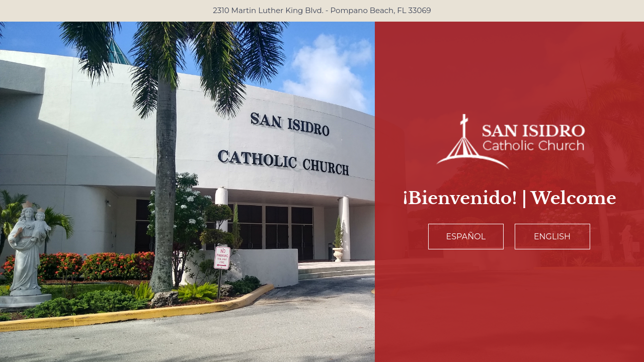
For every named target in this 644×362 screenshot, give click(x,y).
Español (466, 237)
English (552, 237)
